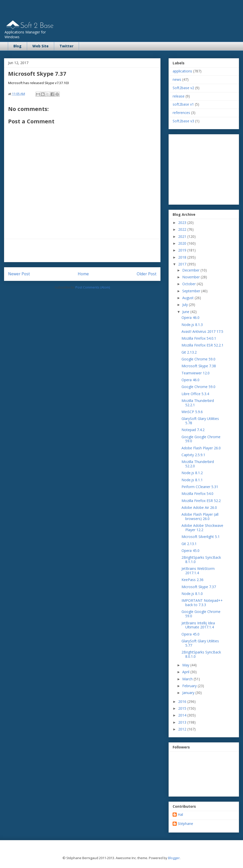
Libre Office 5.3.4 (195, 394)
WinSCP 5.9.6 (192, 412)
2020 (183, 243)
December (191, 270)
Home (83, 274)
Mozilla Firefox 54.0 (197, 494)
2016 (183, 701)
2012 (183, 729)
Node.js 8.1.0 (192, 594)
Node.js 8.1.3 (192, 325)
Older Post (147, 274)
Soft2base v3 (183, 121)
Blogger (174, 858)
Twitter (66, 46)
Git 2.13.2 (189, 352)
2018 (183, 257)
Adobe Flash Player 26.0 (201, 448)
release (179, 96)
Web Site (40, 46)
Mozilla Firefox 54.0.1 (199, 338)
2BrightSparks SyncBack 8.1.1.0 (201, 560)
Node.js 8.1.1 (192, 480)
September (192, 291)
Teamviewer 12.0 (196, 373)
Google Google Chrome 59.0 (201, 439)
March (188, 679)
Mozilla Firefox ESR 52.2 (201, 501)
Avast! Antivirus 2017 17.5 (202, 331)
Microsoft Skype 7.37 (199, 587)
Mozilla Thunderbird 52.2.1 (198, 403)
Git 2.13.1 (189, 544)
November (191, 277)
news (177, 79)
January (189, 693)
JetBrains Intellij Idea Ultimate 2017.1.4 (198, 625)
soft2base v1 (183, 104)
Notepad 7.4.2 (193, 430)
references (181, 113)
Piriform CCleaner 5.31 (200, 487)
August (188, 298)
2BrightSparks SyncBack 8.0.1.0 (201, 654)
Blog (17, 46)
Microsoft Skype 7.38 (199, 366)
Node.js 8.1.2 (192, 473)
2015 (183, 708)
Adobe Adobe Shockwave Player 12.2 (202, 528)
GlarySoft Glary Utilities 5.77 (200, 643)
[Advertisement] (82, 250)
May (186, 665)
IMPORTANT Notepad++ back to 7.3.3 (202, 603)
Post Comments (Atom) (93, 287)
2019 (183, 250)
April (186, 672)
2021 (183, 236)
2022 (183, 229)
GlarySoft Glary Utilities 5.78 (200, 421)
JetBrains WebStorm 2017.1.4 (198, 571)
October (189, 284)
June (186, 312)
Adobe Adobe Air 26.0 (199, 507)
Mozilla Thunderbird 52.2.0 (198, 464)
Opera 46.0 (190, 317)
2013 (183, 722)
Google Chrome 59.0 (198, 359)
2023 (183, 223)
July (186, 305)
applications (182, 71)
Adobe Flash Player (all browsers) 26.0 (200, 516)
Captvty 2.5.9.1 (193, 455)
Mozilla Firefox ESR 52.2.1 (202, 345)
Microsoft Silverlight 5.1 (201, 537)
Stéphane (185, 824)
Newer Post (19, 274)
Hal (180, 815)
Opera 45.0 (190, 551)
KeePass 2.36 (193, 580)
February (190, 686)
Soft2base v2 (183, 88)
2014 (183, 715)
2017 (183, 264)
